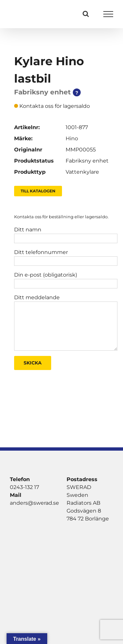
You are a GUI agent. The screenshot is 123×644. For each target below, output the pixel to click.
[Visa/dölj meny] (108, 14)
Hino (72, 138)
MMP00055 (81, 150)
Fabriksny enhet (87, 161)
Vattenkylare (82, 172)
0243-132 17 (24, 487)
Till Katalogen (38, 191)
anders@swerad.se (34, 503)
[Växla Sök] (86, 14)
